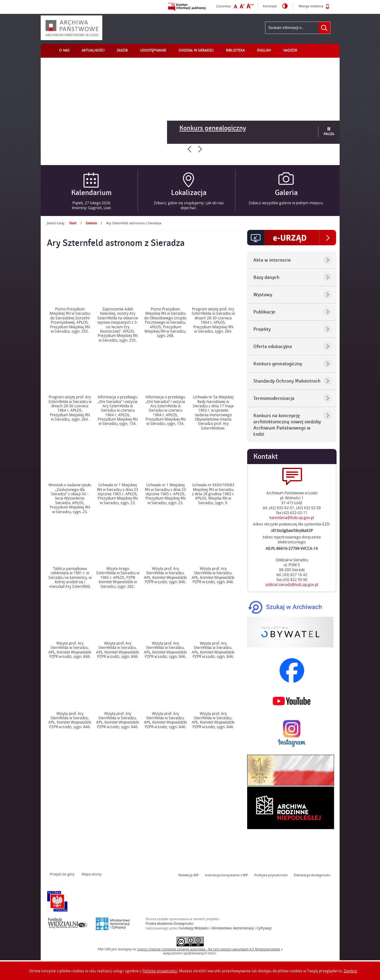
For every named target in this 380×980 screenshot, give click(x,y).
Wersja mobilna (314, 6)
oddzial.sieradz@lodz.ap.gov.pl (292, 584)
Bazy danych (266, 277)
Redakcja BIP (189, 875)
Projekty (262, 329)
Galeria (91, 223)
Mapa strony (92, 874)
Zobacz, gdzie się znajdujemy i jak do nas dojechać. (189, 205)
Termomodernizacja (274, 398)
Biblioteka (235, 50)
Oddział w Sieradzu (196, 50)
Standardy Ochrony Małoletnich (287, 381)
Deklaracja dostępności (312, 875)
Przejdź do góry (62, 874)
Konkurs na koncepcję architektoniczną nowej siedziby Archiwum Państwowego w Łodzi (287, 425)
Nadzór (290, 50)
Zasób (122, 50)
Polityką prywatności (160, 971)
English (264, 50)
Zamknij (350, 971)
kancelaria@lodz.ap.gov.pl (292, 517)
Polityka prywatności (271, 875)
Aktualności (93, 50)
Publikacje (264, 312)
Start (73, 223)
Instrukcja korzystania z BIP (227, 875)
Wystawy (263, 295)
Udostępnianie (153, 50)
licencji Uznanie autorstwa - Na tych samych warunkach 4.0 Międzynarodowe (209, 949)
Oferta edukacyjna (273, 347)
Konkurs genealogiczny (213, 128)
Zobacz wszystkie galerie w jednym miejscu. (286, 203)
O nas (64, 50)
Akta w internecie (272, 260)
